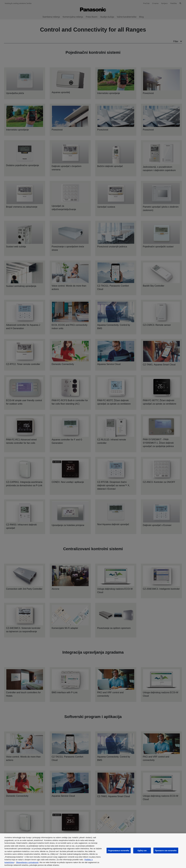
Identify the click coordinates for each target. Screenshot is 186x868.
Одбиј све (142, 850)
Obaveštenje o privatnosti (27, 862)
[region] (93, 851)
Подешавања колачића (119, 850)
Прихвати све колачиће (166, 850)
